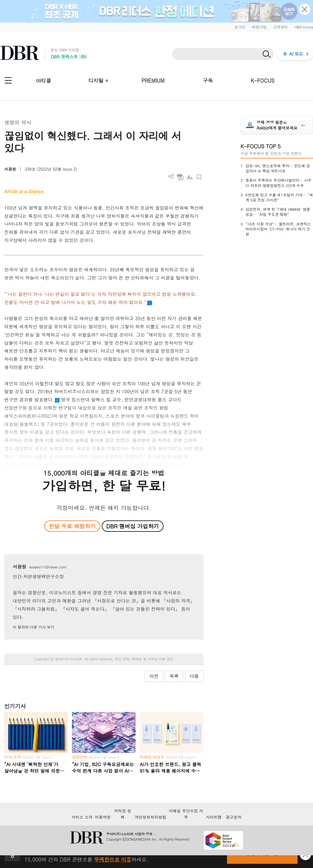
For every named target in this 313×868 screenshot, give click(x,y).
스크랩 (199, 177)
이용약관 (103, 817)
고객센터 (280, 27)
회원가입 (259, 27)
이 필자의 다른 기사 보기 (33, 627)
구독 (208, 81)
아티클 (43, 81)
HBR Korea (304, 27)
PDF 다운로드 (180, 177)
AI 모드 (296, 54)
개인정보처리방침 (150, 817)
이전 (154, 676)
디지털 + (98, 81)
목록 (174, 676)
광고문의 (234, 817)
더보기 (171, 176)
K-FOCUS (263, 81)
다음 (194, 676)
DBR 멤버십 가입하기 (133, 526)
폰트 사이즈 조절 (190, 177)
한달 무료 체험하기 (72, 526)
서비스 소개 (82, 817)
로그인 (240, 27)
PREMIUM (153, 81)
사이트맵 (214, 817)
